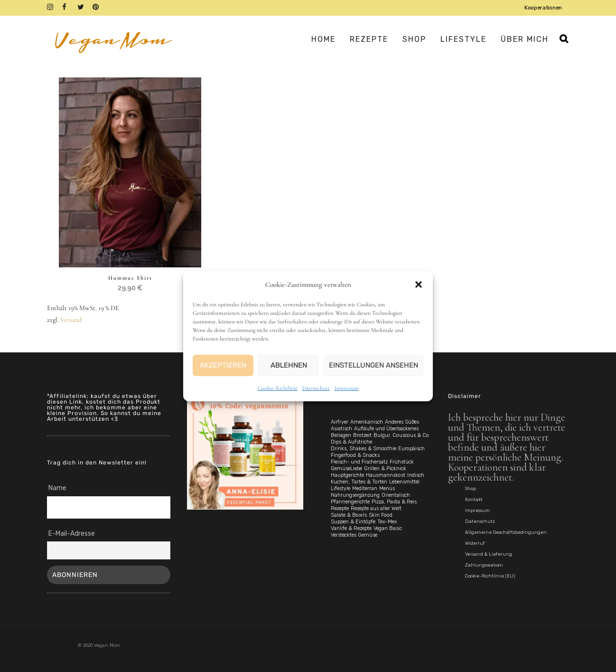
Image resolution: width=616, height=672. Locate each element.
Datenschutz (316, 388)
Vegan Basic (388, 528)
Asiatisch (341, 429)
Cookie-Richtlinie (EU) (490, 576)
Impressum (347, 388)
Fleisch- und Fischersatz (359, 462)
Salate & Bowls (349, 515)
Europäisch (411, 449)
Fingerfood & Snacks (355, 455)
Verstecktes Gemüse (354, 535)
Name (57, 488)
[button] (419, 284)
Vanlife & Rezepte (351, 528)
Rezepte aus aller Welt (376, 508)
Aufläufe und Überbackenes (386, 429)
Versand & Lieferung (489, 554)
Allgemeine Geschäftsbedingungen (506, 532)
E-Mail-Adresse (72, 534)
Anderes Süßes (402, 422)
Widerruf (475, 543)
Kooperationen (543, 8)
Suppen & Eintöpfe (353, 522)
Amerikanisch (367, 422)
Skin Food (381, 515)
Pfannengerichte (350, 502)
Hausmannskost (386, 475)
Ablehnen (289, 365)
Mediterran (365, 488)
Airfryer (340, 422)
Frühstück (402, 462)
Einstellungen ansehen (373, 365)
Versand (71, 320)
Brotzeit (362, 435)
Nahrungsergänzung (355, 495)
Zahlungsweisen (484, 565)
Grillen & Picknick (385, 469)
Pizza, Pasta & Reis (394, 502)
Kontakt (474, 500)
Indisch (416, 475)
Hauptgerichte (347, 475)
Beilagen (341, 435)
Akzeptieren (223, 365)
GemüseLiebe (346, 469)
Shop (471, 489)
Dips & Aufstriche (351, 442)
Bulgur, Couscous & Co (401, 435)
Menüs (387, 488)
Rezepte (340, 508)
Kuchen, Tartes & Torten (359, 482)
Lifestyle (341, 488)
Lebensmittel (404, 482)
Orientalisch (396, 495)
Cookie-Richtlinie (278, 388)
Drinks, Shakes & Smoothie (364, 449)
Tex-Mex (387, 522)
